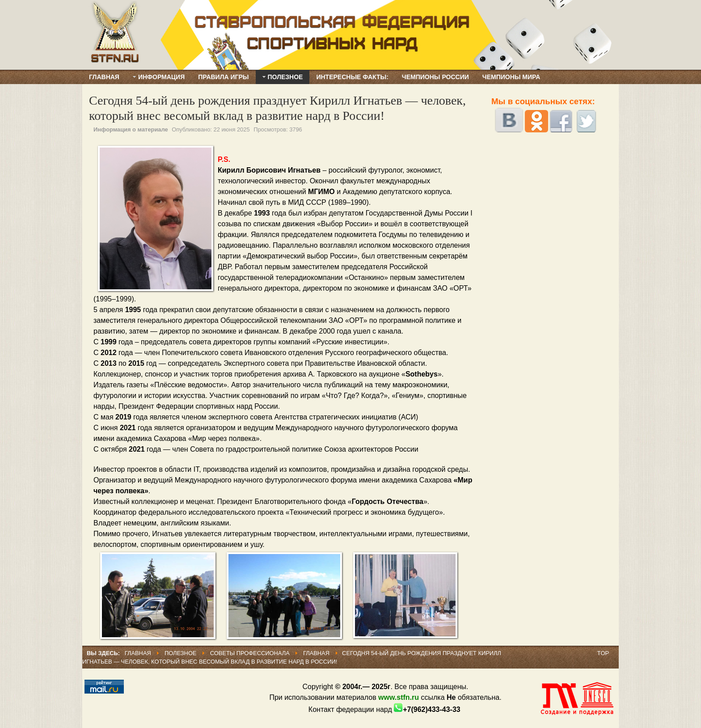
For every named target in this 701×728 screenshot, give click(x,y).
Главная (138, 653)
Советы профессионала (250, 653)
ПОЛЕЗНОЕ (181, 653)
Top (603, 653)
